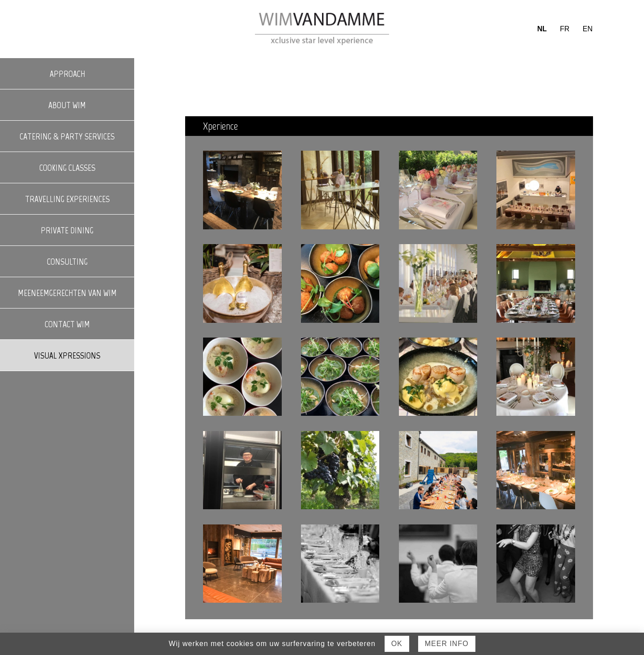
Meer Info (447, 644)
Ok (397, 644)
